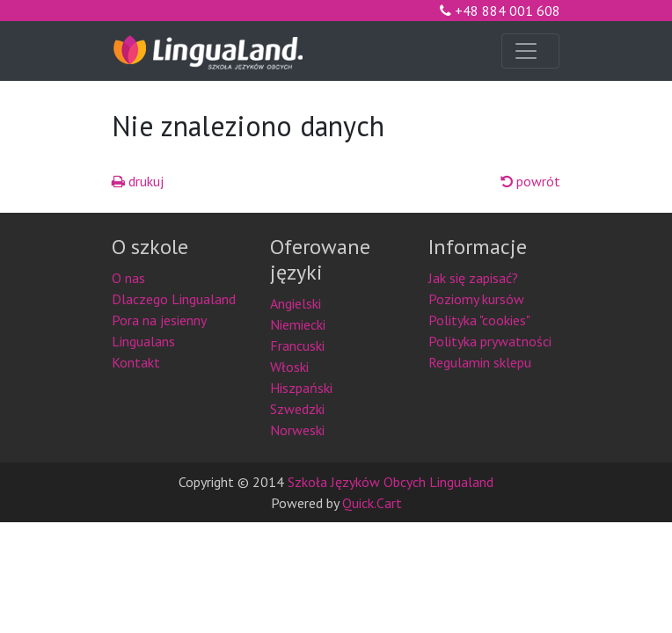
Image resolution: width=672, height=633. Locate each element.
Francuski (297, 346)
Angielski (296, 303)
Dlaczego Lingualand (174, 299)
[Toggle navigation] (530, 51)
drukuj (138, 181)
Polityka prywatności (490, 341)
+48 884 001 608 (500, 11)
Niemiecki (298, 324)
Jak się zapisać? (473, 278)
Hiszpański (301, 388)
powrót (530, 181)
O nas (128, 278)
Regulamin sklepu (480, 362)
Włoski (289, 367)
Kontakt (136, 362)
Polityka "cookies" (479, 320)
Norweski (297, 430)
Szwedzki (297, 409)
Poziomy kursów (476, 299)
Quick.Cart (372, 503)
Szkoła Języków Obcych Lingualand (391, 482)
